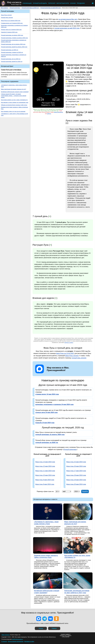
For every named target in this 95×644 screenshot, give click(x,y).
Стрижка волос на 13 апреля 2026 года (12, 23)
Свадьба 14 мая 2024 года (45, 423)
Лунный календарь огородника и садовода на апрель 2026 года (14, 41)
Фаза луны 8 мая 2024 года (45, 484)
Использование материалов (16, 641)
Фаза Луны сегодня (6, 15)
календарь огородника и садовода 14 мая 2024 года (54, 404)
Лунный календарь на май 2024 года (50, 8)
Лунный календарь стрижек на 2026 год (12, 52)
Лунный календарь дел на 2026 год (11, 59)
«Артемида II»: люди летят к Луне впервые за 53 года (14, 114)
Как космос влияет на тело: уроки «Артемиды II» (14, 100)
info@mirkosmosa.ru (17, 639)
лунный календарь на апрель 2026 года (50, 435)
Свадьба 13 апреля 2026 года (9, 32)
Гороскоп (52, 3)
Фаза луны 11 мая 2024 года (45, 471)
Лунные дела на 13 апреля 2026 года (11, 30)
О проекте (4, 641)
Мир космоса (4, 8)
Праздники (81, 3)
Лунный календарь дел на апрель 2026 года (13, 44)
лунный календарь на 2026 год (47, 443)
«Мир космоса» (6, 635)
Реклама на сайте (29, 641)
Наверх (54, 628)
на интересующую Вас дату (68, 19)
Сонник (73, 3)
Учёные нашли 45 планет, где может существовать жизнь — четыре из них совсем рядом (14, 96)
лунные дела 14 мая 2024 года (46, 412)
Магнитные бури (63, 3)
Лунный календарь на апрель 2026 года (12, 35)
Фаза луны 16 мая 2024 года (76, 466)
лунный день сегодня (79, 358)
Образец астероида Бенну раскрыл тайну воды (14, 105)
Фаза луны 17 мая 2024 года (76, 471)
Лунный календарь (40, 3)
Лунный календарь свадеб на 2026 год (12, 61)
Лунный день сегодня (7, 17)
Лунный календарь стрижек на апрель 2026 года (14, 38)
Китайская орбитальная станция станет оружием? (15, 92)
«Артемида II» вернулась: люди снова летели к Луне (14, 86)
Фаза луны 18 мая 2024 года (76, 475)
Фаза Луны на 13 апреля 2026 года (11, 21)
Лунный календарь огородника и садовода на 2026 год (14, 56)
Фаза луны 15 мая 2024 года (76, 462)
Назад (41, 628)
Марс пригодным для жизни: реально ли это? (13, 89)
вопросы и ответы (69, 343)
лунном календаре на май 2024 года (67, 28)
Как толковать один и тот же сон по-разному (13, 111)
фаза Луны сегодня (72, 356)
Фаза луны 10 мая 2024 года (45, 475)
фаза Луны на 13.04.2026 (65, 353)
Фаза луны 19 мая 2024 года (76, 480)
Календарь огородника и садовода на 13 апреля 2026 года (14, 26)
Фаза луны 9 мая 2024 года (45, 480)
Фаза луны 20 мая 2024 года (76, 484)
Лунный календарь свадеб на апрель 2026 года (14, 47)
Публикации (27, 3)
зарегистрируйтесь (58, 112)
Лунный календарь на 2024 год (30, 8)
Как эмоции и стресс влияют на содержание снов (15, 102)
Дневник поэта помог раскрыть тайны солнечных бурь (14, 108)
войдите (49, 114)
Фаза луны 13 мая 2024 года (45, 462)
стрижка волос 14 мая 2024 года (47, 394)
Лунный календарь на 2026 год (10, 50)
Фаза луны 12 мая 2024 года (45, 466)
